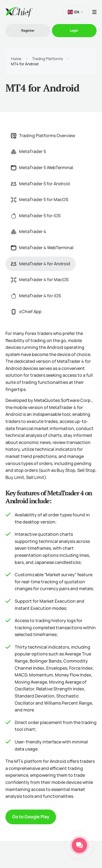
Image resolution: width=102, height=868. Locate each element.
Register (28, 30)
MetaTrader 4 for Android (41, 264)
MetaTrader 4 (29, 231)
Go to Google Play (31, 817)
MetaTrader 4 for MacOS (40, 279)
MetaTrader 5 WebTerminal (42, 167)
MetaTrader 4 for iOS (36, 296)
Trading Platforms (47, 59)
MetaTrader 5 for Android (40, 184)
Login (74, 30)
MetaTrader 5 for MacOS (40, 199)
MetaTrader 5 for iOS (36, 216)
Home (16, 59)
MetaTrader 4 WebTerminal (42, 248)
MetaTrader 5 (28, 151)
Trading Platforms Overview (43, 136)
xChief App (26, 311)
